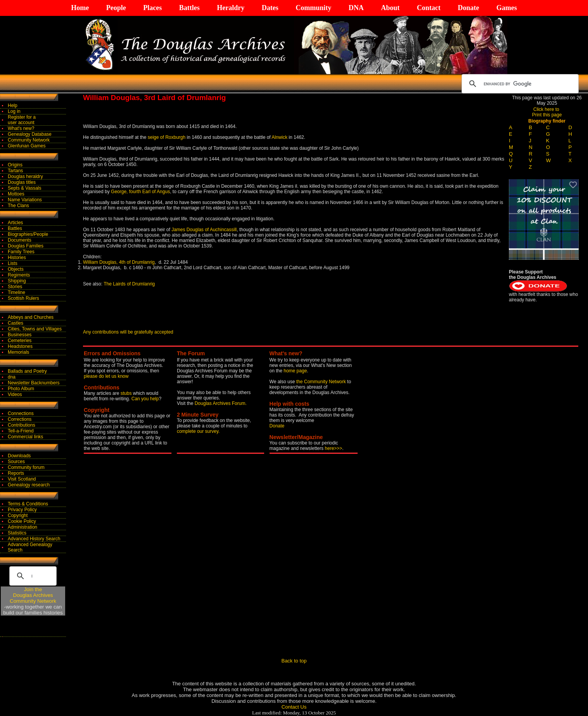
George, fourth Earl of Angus (140, 192)
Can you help (145, 399)
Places (152, 8)
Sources (16, 462)
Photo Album (21, 389)
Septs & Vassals (24, 188)
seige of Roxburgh (167, 137)
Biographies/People (28, 234)
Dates (270, 8)
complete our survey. (198, 431)
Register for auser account (22, 120)
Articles (15, 223)
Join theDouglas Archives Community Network (33, 595)
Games (507, 8)
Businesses (20, 335)
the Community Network (322, 382)
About (390, 8)
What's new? (21, 128)
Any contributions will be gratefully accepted (128, 332)
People (116, 8)
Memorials (18, 352)
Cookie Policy (22, 521)
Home (80, 8)
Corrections (20, 419)
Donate (468, 8)
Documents (20, 240)
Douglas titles (22, 182)
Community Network (29, 140)
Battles (189, 8)
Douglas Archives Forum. (221, 403)
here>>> (333, 448)
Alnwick (279, 137)
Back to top (294, 661)
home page (295, 371)
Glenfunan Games (27, 146)
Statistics (17, 533)
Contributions (22, 425)
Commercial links (25, 437)
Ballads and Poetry (27, 371)
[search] (519, 84)
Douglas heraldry (25, 176)
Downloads (19, 456)
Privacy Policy (22, 510)
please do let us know (106, 376)
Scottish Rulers (23, 298)
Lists (13, 263)
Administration (22, 527)
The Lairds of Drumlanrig (129, 284)
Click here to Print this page (547, 112)
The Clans (18, 206)
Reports (16, 473)
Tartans (15, 171)
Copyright (18, 515)
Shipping (17, 281)
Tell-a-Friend (21, 431)
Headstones (20, 346)
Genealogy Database (30, 134)
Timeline (16, 292)
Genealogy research (29, 485)
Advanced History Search (34, 539)
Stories (15, 287)
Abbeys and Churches (31, 317)
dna (12, 377)
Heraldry (231, 8)
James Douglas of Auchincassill (204, 230)
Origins (15, 165)
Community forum (26, 467)
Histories (17, 258)
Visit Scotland (22, 479)
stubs (127, 393)
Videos (15, 394)
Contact (429, 8)
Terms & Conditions (28, 504)
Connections (21, 413)
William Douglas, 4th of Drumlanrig (119, 262)
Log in (14, 111)
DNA (356, 8)
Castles (16, 323)
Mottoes (16, 194)
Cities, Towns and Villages (35, 329)
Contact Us (294, 707)
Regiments (19, 275)
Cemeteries (20, 341)
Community (313, 8)
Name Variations (25, 200)
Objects (16, 269)
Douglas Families (26, 246)
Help (13, 105)
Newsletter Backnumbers (34, 383)
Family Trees (21, 252)
